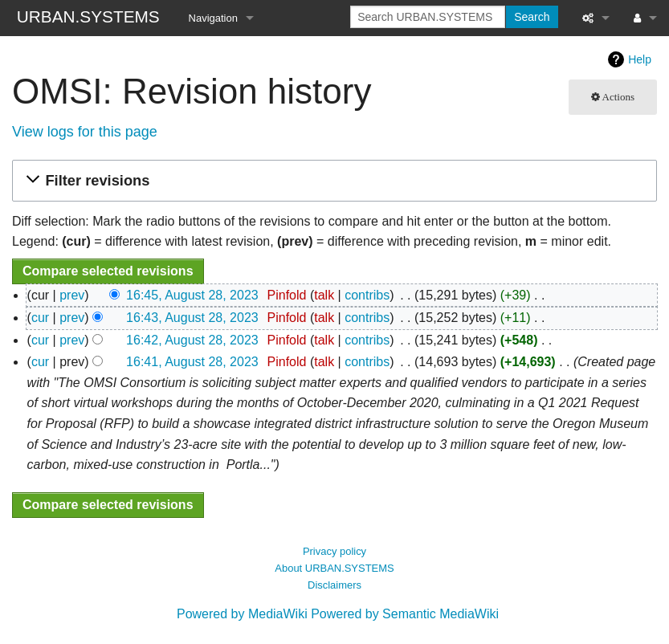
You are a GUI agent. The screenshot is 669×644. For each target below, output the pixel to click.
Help (640, 59)
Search (532, 17)
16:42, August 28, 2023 (192, 340)
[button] (332, 181)
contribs (367, 295)
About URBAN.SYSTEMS (334, 568)
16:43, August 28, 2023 (192, 318)
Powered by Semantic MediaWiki (405, 614)
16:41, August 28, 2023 (192, 362)
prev (72, 295)
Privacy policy (334, 551)
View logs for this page (85, 132)
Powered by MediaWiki (242, 614)
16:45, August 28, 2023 (192, 295)
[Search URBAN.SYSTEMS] (428, 17)
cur (40, 318)
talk (324, 295)
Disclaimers (334, 585)
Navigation (213, 18)
